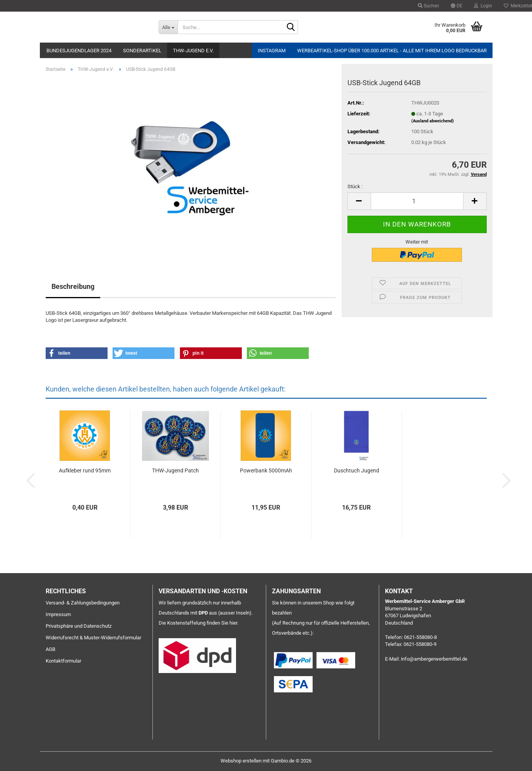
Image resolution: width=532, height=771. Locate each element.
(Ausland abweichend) (433, 121)
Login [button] (483, 6)
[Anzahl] (417, 201)
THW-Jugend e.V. (193, 51)
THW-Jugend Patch (175, 470)
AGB (50, 649)
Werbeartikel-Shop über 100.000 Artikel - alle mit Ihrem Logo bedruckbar (392, 51)
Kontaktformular (63, 661)
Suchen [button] (429, 6)
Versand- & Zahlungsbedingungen (83, 603)
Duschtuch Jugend (357, 470)
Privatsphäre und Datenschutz (79, 626)
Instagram (272, 51)
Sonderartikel (142, 51)
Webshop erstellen (241, 761)
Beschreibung (73, 286)
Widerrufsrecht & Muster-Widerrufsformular (93, 638)
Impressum (58, 614)
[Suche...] (168, 27)
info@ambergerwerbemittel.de (434, 659)
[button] (457, 6)
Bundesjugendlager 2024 (79, 51)
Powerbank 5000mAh (266, 470)
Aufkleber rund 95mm (85, 470)
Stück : (355, 186)
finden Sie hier (222, 623)
